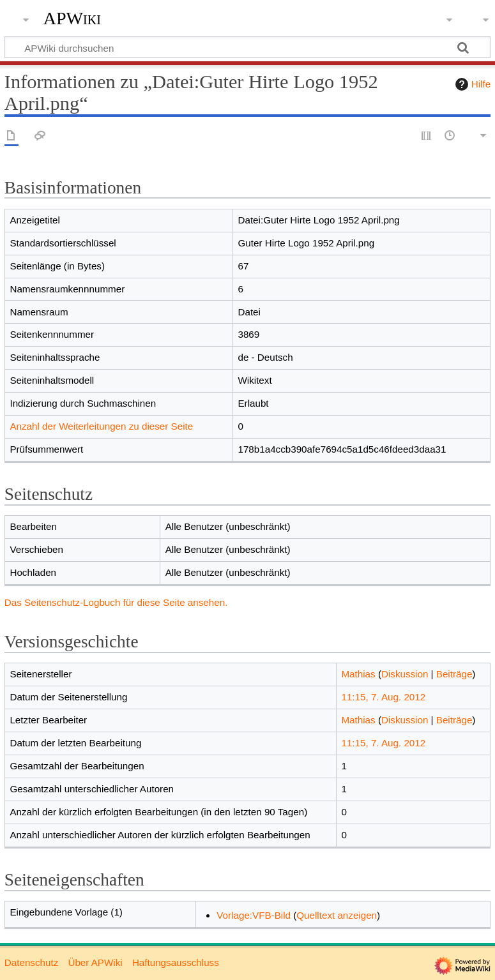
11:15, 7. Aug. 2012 (383, 697)
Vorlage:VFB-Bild (254, 915)
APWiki (72, 19)
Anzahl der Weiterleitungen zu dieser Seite (101, 426)
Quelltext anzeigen (337, 915)
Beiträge (454, 674)
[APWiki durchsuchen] (247, 47)
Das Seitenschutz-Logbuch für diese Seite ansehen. (116, 602)
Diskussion (405, 674)
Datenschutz (31, 962)
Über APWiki (95, 962)
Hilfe (471, 84)
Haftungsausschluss (176, 962)
